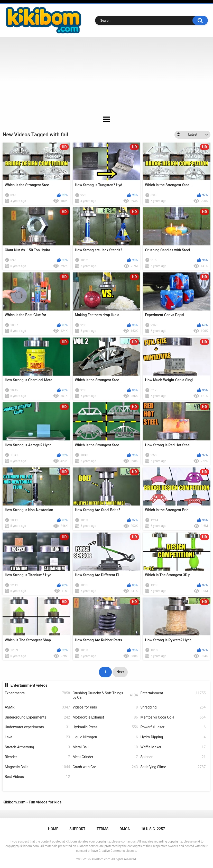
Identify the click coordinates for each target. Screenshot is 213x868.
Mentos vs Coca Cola (173, 717)
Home (53, 829)
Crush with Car (105, 767)
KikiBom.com (101, 859)
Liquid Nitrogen (105, 737)
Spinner (173, 757)
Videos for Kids (105, 707)
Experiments (37, 693)
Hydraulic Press (105, 727)
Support (77, 829)
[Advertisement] (106, 76)
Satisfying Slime (173, 767)
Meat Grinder (105, 757)
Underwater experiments (37, 727)
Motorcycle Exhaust (105, 717)
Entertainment (173, 693)
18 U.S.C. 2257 (153, 829)
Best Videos (37, 777)
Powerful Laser (173, 727)
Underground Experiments (37, 717)
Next (120, 672)
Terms (103, 829)
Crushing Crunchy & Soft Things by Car (105, 695)
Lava (37, 737)
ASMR (37, 707)
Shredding (173, 707)
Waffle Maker (173, 747)
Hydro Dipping (173, 737)
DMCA (125, 829)
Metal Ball (105, 747)
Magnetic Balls (37, 767)
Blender (37, 757)
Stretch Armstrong (37, 747)
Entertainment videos (29, 685)
